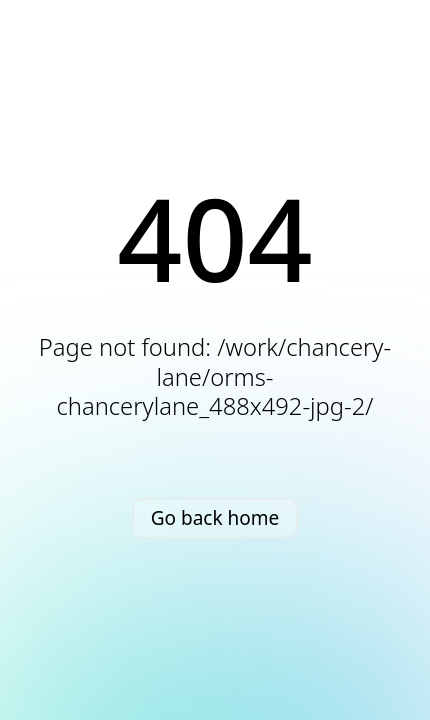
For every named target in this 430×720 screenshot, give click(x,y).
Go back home (215, 518)
